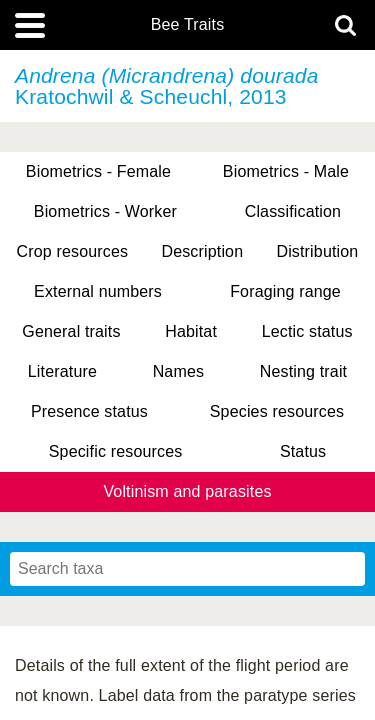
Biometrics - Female (98, 171)
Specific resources (116, 451)
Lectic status (307, 331)
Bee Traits (188, 25)
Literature (62, 371)
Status (303, 451)
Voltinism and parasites (187, 491)
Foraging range (285, 291)
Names (178, 371)
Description (202, 251)
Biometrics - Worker (105, 211)
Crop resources (73, 251)
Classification (293, 211)
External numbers (98, 291)
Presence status (89, 411)
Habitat (191, 331)
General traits (71, 331)
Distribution (317, 251)
